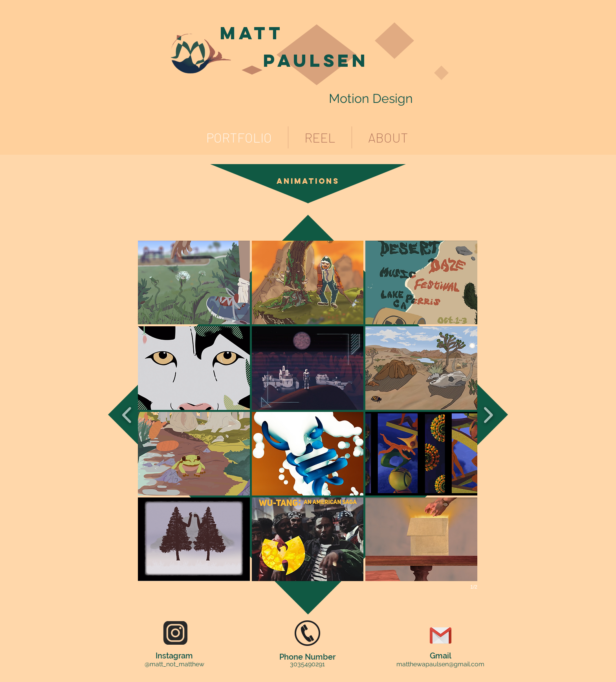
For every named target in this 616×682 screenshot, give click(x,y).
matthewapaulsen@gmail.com (440, 664)
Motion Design (371, 98)
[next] (488, 414)
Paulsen (316, 60)
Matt (252, 33)
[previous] (127, 414)
